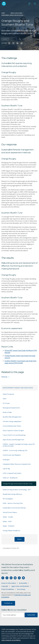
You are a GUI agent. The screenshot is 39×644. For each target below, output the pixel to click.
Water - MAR (7, 521)
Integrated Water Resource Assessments (17, 464)
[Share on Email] (21, 43)
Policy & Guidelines (8, 589)
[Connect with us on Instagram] (7, 578)
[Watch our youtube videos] (23, 578)
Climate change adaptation (12, 421)
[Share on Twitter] (13, 43)
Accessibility (23, 583)
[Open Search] (35, 4)
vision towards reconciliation (11, 640)
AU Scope (6, 403)
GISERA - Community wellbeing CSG (15, 450)
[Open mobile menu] (29, 4)
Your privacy (21, 589)
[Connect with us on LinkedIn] (11, 578)
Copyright (5, 586)
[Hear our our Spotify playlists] (15, 578)
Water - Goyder (8, 517)
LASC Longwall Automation (12, 473)
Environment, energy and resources (12, 15)
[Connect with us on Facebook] (3, 578)
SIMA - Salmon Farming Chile (13, 503)
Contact (5, 39)
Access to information (9, 583)
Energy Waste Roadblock (11, 531)
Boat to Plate (7, 412)
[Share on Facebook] (9, 43)
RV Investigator (8, 499)
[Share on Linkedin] (17, 43)
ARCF (5, 399)
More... (20, 539)
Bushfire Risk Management (12, 417)
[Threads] (19, 578)
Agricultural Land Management (13, 440)
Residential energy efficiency (12, 494)
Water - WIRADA (9, 526)
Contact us (8, 603)
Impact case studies (17, 13)
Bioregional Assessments (11, 408)
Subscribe (31, 615)
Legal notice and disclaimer (20, 586)
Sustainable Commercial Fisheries (14, 508)
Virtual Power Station (10, 512)
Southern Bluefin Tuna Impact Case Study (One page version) (20, 362)
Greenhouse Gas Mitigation (12, 455)
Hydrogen (6, 460)
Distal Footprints (8, 394)
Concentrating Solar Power (12, 426)
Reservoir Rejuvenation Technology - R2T (17, 490)
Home (3, 13)
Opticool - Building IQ (10, 478)
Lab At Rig (6, 469)
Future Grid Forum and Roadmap (14, 435)
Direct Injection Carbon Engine (13, 431)
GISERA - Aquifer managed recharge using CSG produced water (19, 445)
